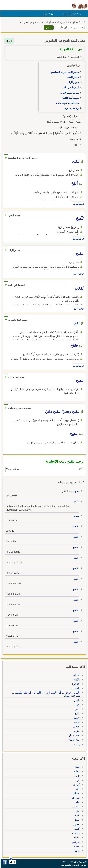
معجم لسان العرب (69, 93)
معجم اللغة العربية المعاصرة (64, 72)
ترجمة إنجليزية (71, 108)
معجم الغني (73, 77)
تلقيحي (75, 516)
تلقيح (76, 491)
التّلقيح (76, 642)
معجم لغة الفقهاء (70, 98)
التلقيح (76, 537)
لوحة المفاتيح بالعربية (72, 14)
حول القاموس (48, 14)
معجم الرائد (73, 82)
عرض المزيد (78, 204)
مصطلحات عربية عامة (67, 103)
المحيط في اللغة (70, 88)
